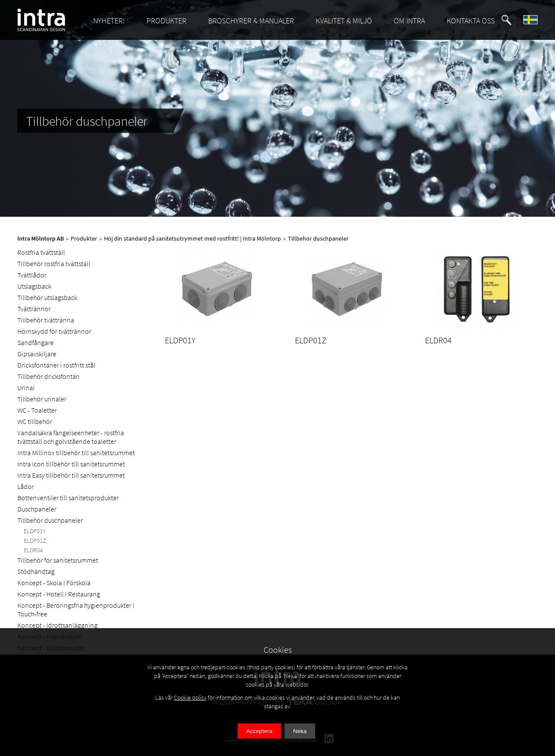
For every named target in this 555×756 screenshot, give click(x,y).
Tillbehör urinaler (42, 399)
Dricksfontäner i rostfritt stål (56, 365)
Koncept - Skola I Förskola (54, 583)
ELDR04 (33, 550)
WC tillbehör (35, 421)
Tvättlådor (32, 275)
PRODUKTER (166, 21)
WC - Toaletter (37, 410)
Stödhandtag (36, 571)
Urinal (26, 388)
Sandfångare (36, 342)
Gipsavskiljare (37, 354)
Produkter (84, 238)
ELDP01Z (35, 541)
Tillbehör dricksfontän (49, 376)
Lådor (26, 486)
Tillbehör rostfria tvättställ (54, 264)
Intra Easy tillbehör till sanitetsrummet (71, 475)
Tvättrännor (34, 309)
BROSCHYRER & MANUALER (251, 21)
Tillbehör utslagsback (47, 297)
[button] (506, 20)
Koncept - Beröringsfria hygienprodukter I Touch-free (76, 609)
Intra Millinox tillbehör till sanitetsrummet (76, 453)
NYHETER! (109, 21)
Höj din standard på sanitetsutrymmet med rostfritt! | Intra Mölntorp (193, 238)
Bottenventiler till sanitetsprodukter (68, 498)
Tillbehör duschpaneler (318, 238)
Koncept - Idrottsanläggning (57, 625)
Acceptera (259, 731)
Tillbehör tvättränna (46, 320)
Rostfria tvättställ (41, 252)
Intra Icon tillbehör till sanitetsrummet (71, 464)
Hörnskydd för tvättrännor (54, 331)
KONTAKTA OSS (471, 21)
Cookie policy (190, 697)
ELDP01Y (35, 531)
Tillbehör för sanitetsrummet (58, 560)
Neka (300, 731)
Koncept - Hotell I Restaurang (59, 594)
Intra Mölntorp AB (41, 238)
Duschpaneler (37, 509)
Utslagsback (34, 286)
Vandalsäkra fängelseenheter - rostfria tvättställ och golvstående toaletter (71, 437)
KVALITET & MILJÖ (344, 21)
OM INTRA (409, 21)
